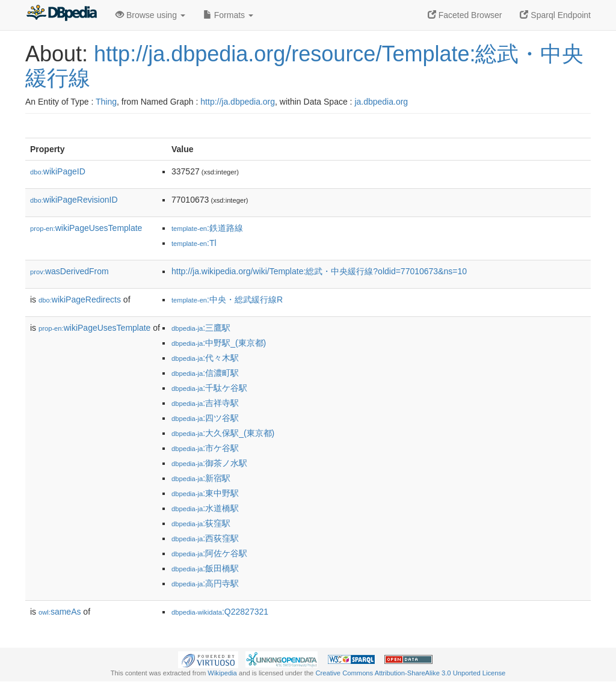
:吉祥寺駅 (205, 403)
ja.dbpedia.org (381, 102)
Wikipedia (222, 673)
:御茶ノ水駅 (209, 463)
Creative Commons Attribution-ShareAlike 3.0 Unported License (410, 673)
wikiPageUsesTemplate (86, 228)
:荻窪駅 (201, 523)
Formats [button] (228, 15)
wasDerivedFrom (69, 271)
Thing (106, 102)
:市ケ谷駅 (205, 448)
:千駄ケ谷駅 (209, 388)
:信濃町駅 (205, 373)
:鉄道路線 (207, 228)
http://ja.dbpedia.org (238, 102)
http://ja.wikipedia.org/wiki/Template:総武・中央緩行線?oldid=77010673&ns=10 (319, 271)
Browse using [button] (150, 15)
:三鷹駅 (201, 328)
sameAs (60, 612)
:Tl (194, 243)
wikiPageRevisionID (74, 200)
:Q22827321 (220, 612)
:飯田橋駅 (205, 568)
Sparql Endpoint (555, 15)
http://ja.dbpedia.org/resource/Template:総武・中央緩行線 (304, 66)
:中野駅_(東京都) (219, 343)
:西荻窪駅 (205, 538)
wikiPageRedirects (80, 299)
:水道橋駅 (205, 508)
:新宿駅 (201, 478)
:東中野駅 (205, 493)
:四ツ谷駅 (205, 418)
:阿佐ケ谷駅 (209, 553)
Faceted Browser (465, 15)
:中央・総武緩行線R (227, 299)
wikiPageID (58, 171)
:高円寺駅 (205, 583)
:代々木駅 (205, 358)
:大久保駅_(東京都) (223, 433)
